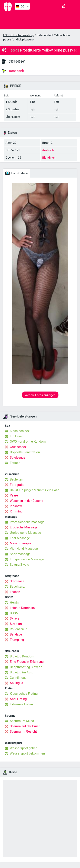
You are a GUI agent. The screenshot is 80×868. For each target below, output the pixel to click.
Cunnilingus (18, 678)
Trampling (17, 640)
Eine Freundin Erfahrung (27, 662)
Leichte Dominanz (23, 608)
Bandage (16, 634)
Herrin (14, 603)
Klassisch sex (20, 431)
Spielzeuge (17, 458)
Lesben (15, 592)
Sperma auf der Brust (25, 726)
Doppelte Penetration (25, 452)
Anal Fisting (18, 699)
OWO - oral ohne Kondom (28, 442)
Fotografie (17, 485)
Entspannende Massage (27, 559)
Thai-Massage (20, 538)
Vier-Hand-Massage (24, 549)
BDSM (14, 613)
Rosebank (13, 71)
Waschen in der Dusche (26, 501)
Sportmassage (20, 554)
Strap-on (16, 624)
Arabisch (48, 150)
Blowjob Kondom (22, 656)
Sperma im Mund (22, 721)
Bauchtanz (17, 587)
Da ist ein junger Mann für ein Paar (34, 490)
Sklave (15, 618)
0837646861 (17, 62)
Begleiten (16, 479)
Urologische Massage (25, 533)
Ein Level (16, 436)
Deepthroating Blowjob (26, 667)
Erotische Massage (24, 527)
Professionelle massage (27, 522)
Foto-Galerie (16, 173)
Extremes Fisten (21, 704)
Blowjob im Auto (22, 672)
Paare (14, 495)
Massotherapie (20, 543)
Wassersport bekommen (27, 753)
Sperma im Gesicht (23, 732)
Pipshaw (16, 506)
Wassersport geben (24, 748)
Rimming (16, 511)
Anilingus (16, 683)
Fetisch (15, 463)
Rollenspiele (19, 629)
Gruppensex (18, 447)
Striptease (17, 581)
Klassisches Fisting (24, 694)
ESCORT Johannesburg (19, 35)
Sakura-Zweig (19, 565)
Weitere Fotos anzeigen (40, 395)
